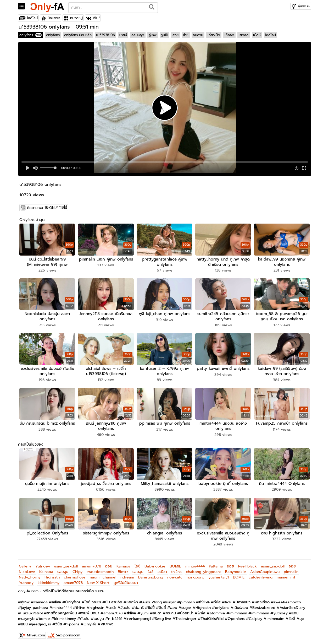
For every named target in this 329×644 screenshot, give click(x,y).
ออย (109, 564)
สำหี (186, 35)
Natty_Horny (30, 575)
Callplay (256, 617)
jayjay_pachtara (35, 606)
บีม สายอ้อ (114, 600)
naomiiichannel (103, 575)
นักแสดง (54, 18)
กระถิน (171, 611)
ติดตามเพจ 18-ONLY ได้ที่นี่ (47, 208)
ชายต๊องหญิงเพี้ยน (62, 611)
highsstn (97, 606)
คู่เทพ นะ (304, 6)
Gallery (25, 564)
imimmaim (238, 611)
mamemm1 (286, 575)
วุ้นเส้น (126, 606)
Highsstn (52, 575)
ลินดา (157, 611)
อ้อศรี (139, 606)
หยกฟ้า (132, 600)
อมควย (198, 35)
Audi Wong (152, 600)
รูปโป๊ (164, 35)
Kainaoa (123, 564)
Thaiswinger (186, 617)
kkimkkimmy (49, 581)
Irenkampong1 (139, 617)
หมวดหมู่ (76, 18)
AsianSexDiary (292, 606)
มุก (302, 617)
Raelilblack (247, 564)
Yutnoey (43, 564)
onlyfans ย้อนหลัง (78, 35)
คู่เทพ (153, 35)
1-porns (73, 622)
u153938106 (105, 35)
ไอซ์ (137, 564)
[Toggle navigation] (23, 6)
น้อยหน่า (187, 611)
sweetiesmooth (100, 570)
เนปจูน (99, 617)
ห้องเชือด (262, 600)
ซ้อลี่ (292, 617)
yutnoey (280, 611)
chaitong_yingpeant (203, 570)
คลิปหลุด (138, 35)
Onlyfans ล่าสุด (32, 220)
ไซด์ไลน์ (32, 18)
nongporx (195, 575)
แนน (24, 622)
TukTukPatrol (32, 611)
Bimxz (123, 570)
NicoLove (27, 570)
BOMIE (175, 564)
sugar (171, 600)
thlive (81, 606)
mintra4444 (195, 564)
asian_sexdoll (66, 564)
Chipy (77, 570)
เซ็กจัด (229, 35)
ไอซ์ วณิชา (93, 600)
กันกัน (85, 617)
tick (228, 600)
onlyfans (30, 35)
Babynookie (155, 564)
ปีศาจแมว (243, 600)
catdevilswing (261, 575)
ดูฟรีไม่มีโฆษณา (126, 581)
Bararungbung (151, 575)
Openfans (236, 617)
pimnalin (291, 570)
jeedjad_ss (41, 622)
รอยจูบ (63, 570)
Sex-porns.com (68, 633)
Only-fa (90, 622)
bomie (44, 617)
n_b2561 (115, 617)
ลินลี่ (162, 606)
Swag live (163, 617)
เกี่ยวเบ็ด (214, 35)
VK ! (96, 18)
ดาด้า (112, 606)
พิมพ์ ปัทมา (90, 611)
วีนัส (217, 600)
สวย (175, 35)
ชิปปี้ (151, 606)
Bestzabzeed (264, 606)
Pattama (216, 564)
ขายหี (123, 35)
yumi (144, 611)
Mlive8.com (36, 633)
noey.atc (175, 575)
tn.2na (176, 570)
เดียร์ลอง (241, 606)
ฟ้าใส (202, 611)
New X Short (98, 581)
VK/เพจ (107, 622)
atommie (217, 611)
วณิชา (162, 570)
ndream (127, 575)
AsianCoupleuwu (265, 570)
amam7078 (91, 564)
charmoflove (75, 575)
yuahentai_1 (219, 575)
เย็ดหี (257, 35)
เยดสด (244, 35)
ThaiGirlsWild (212, 617)
